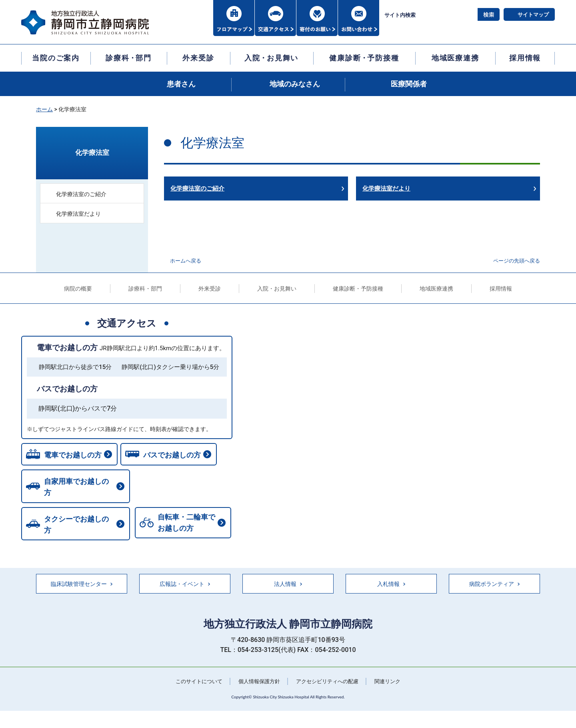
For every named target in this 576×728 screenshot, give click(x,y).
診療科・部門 (145, 289)
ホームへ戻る (186, 261)
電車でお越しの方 (67, 348)
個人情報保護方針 (258, 680)
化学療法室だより (386, 189)
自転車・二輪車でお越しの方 (70, 525)
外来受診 (210, 289)
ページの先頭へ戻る (517, 261)
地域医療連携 (436, 289)
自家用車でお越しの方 (76, 491)
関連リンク (393, 680)
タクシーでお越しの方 (184, 491)
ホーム (44, 109)
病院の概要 (78, 289)
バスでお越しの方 (67, 389)
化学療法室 (92, 152)
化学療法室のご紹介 (197, 189)
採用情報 (501, 289)
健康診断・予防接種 (358, 289)
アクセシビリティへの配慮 (330, 680)
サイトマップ (533, 15)
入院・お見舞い (277, 289)
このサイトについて (194, 680)
